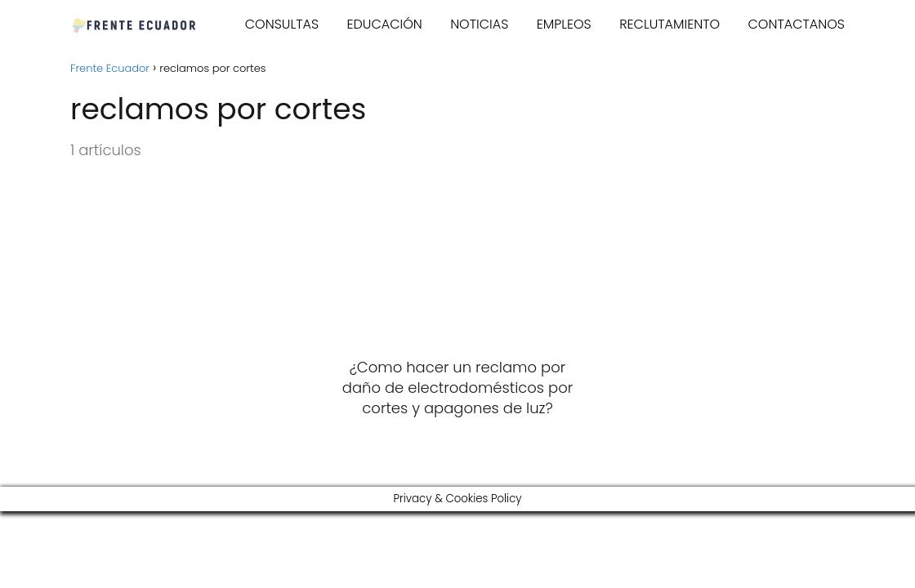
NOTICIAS (479, 24)
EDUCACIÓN (384, 24)
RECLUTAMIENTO (670, 24)
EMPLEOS (564, 24)
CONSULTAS (282, 24)
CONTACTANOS (797, 24)
